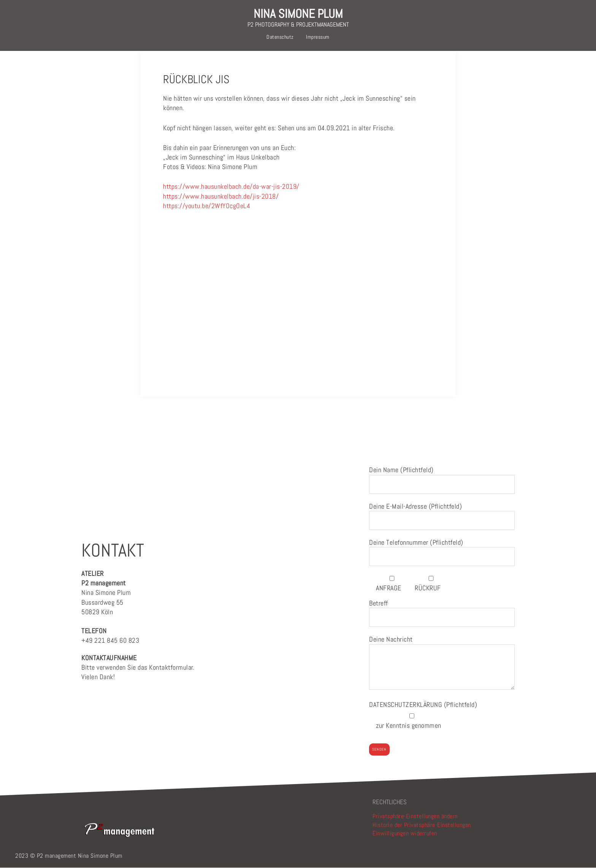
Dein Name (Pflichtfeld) (442, 477)
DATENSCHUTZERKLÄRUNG (407, 704)
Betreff (442, 610)
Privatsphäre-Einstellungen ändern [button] (415, 816)
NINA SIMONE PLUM (298, 14)
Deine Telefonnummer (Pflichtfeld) (442, 549)
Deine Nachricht (442, 663)
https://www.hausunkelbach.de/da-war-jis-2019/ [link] (231, 186)
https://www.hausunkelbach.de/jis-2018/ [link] (221, 196)
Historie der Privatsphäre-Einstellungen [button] (422, 825)
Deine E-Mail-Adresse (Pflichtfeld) (442, 513)
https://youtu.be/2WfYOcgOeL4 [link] (207, 206)
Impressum (318, 37)
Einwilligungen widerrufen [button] (405, 833)
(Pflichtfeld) (423, 704)
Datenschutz (280, 37)
